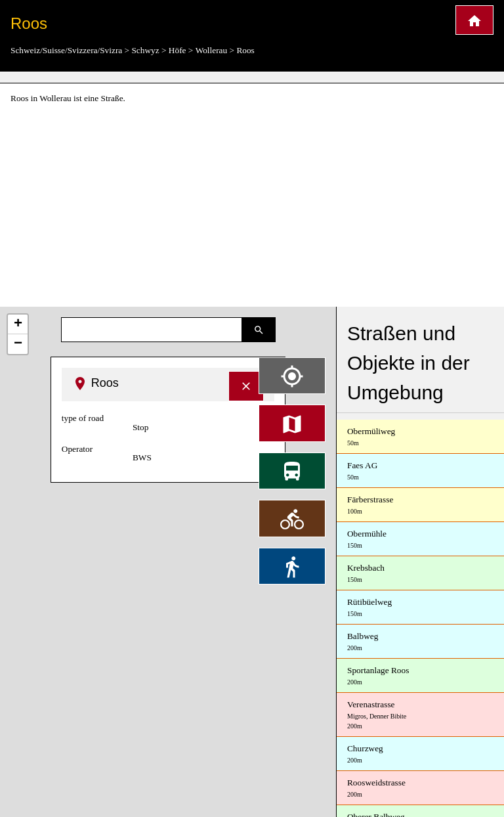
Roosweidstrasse (420, 788)
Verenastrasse (420, 715)
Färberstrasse (420, 505)
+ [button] (18, 324)
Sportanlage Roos (420, 676)
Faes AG (420, 471)
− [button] (18, 344)
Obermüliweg (420, 437)
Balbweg (420, 642)
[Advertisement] (252, 206)
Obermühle (420, 540)
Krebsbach (420, 574)
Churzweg (420, 754)
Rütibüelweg (420, 608)
